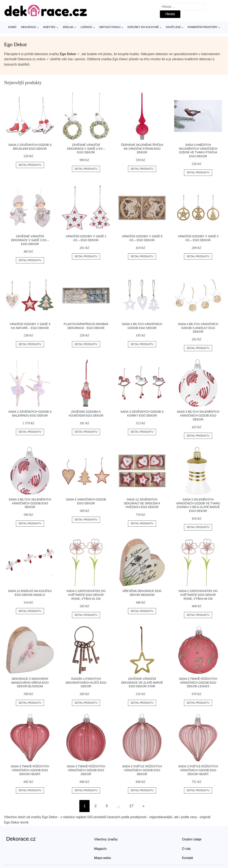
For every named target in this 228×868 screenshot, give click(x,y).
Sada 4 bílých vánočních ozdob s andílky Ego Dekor (198, 328)
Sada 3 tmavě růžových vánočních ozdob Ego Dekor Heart (30, 770)
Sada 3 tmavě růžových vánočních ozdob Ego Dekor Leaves (198, 682)
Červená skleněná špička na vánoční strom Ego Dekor (142, 149)
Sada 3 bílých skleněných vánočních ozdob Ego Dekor (198, 415)
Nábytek (49, 27)
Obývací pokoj (110, 27)
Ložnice (86, 27)
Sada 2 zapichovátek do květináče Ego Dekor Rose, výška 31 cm (86, 595)
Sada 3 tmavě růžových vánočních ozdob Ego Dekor (86, 770)
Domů (12, 27)
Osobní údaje (192, 839)
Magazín (100, 849)
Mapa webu (103, 858)
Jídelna (68, 27)
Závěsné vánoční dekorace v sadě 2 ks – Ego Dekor (86, 149)
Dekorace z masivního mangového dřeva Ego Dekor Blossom (30, 682)
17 (131, 806)
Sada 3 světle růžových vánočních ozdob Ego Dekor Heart (198, 770)
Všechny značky (106, 839)
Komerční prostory (203, 27)
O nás (186, 849)
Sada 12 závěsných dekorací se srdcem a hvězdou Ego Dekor (142, 503)
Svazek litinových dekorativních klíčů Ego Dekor (86, 682)
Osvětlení (173, 27)
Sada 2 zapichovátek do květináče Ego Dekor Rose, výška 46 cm (198, 595)
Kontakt (188, 858)
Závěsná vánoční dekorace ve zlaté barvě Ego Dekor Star (142, 682)
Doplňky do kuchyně (143, 27)
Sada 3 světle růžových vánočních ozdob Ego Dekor (142, 770)
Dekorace (29, 27)
